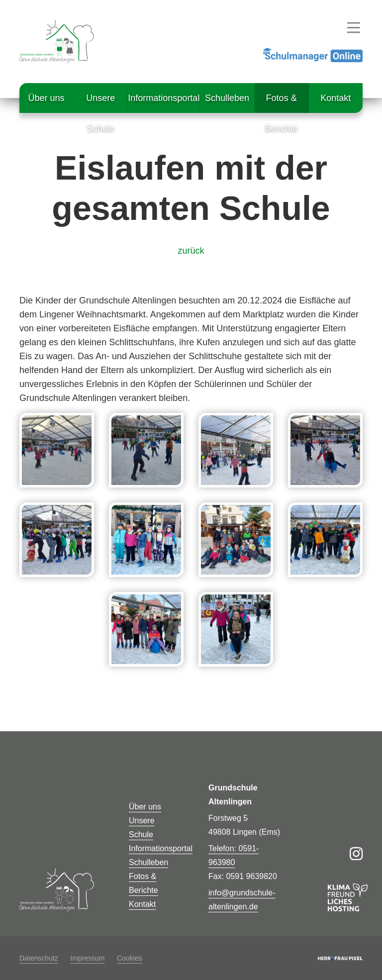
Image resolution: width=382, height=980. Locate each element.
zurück (191, 251)
